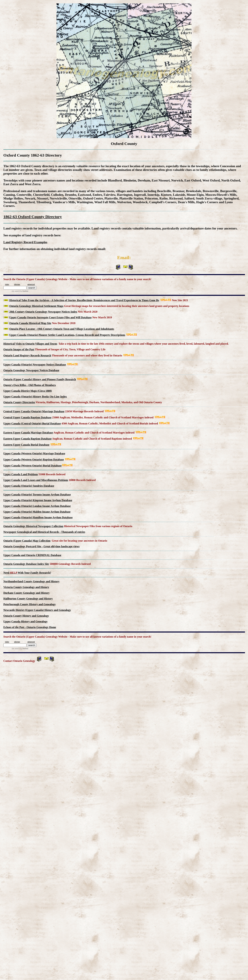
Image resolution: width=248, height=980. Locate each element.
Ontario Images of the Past (19, 349)
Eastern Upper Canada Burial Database (26, 445)
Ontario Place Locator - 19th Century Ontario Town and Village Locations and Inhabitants (62, 329)
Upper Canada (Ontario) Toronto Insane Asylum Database (37, 495)
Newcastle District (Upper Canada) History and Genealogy (37, 610)
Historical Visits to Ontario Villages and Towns (30, 344)
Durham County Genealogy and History (26, 593)
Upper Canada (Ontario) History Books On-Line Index (35, 397)
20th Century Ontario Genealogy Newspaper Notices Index (43, 312)
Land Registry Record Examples (25, 242)
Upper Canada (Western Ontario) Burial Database (32, 466)
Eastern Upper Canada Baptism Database (27, 439)
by (24, 291)
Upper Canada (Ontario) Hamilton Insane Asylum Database (38, 517)
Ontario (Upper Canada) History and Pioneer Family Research (40, 379)
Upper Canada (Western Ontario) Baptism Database (34, 460)
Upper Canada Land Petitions (21, 474)
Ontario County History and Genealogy (26, 616)
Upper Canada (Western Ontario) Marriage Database (34, 453)
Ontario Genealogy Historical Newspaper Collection (33, 526)
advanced (31, 284)
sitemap (17, 284)
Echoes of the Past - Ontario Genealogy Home (30, 627)
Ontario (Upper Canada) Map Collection (27, 541)
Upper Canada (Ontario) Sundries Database (29, 486)
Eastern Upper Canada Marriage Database (28, 433)
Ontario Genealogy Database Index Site (26, 564)
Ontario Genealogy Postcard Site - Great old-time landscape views (41, 546)
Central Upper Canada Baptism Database (27, 417)
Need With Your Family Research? (27, 573)
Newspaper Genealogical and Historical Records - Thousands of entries (44, 532)
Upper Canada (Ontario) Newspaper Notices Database (35, 365)
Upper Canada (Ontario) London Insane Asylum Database (37, 506)
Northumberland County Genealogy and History (31, 581)
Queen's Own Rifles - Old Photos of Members (30, 385)
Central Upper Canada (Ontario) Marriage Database (34, 411)
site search (16, 291)
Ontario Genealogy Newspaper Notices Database (31, 370)
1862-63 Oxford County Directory (33, 217)
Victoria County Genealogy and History (26, 587)
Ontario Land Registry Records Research (27, 355)
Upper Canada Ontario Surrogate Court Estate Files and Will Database (50, 317)
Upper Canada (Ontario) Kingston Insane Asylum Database (38, 500)
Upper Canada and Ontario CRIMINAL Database (32, 555)
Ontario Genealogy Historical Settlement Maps (36, 306)
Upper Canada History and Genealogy (25, 621)
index (7, 284)
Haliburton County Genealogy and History (28, 599)
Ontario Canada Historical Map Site (30, 323)
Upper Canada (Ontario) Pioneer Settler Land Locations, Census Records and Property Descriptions (67, 335)
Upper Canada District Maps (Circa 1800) (28, 391)
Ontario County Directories (19, 402)
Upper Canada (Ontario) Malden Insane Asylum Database (37, 512)
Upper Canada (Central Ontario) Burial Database (32, 423)
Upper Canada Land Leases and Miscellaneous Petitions (36, 480)
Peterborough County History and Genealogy (30, 604)
